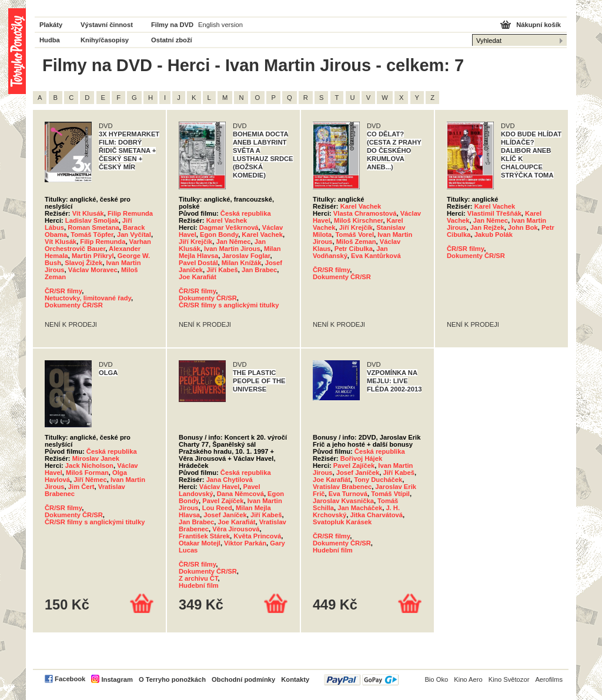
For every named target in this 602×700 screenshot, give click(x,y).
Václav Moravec (93, 270)
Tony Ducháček (378, 480)
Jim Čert (81, 487)
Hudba (50, 40)
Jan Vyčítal (134, 235)
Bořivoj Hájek (362, 458)
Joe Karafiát (198, 277)
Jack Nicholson (89, 465)
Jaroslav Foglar (246, 256)
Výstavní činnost (107, 25)
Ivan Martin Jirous (232, 249)
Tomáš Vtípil (390, 494)
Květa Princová (257, 536)
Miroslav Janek (96, 458)
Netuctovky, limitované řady (88, 298)
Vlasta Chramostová (365, 213)
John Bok (523, 227)
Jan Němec (233, 242)
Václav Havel (219, 487)
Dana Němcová (240, 494)
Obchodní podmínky (243, 679)
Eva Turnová (348, 494)
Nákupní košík (539, 25)
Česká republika (246, 213)
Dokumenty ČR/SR (74, 305)
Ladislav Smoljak (92, 220)
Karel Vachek (227, 220)
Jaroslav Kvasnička (343, 501)
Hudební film (199, 585)
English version (220, 25)
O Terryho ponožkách (172, 679)
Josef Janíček (225, 515)
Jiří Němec (90, 480)
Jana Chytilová (230, 480)
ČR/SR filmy (63, 291)
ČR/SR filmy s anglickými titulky (229, 305)
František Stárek (204, 536)
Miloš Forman (87, 473)
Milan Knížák (242, 263)
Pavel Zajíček (223, 501)
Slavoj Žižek (83, 263)
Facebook (70, 679)
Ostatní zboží (172, 40)
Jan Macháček (360, 508)
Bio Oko (436, 679)
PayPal (361, 680)
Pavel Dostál (198, 263)
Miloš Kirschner (358, 220)
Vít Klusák (88, 213)
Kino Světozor (509, 679)
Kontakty (295, 679)
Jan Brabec (259, 270)
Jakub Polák (494, 235)
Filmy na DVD (172, 25)
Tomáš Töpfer (92, 235)
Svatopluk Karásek (342, 522)
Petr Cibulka (354, 249)
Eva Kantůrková (376, 256)
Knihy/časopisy (105, 40)
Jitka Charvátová (376, 515)
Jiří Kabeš (222, 270)
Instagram (117, 679)
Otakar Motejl (200, 543)
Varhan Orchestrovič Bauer (98, 245)
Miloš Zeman (356, 242)
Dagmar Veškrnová (229, 227)
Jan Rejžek (487, 227)
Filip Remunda (130, 213)
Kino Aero (468, 679)
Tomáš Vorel (355, 235)
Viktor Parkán (245, 543)
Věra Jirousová (236, 529)
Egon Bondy (219, 235)
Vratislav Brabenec (342, 487)
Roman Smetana (93, 227)
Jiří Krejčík (195, 242)
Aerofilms (549, 679)
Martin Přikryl (93, 256)
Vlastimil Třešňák (494, 213)
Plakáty (51, 25)
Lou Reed (217, 508)
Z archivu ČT (198, 578)
